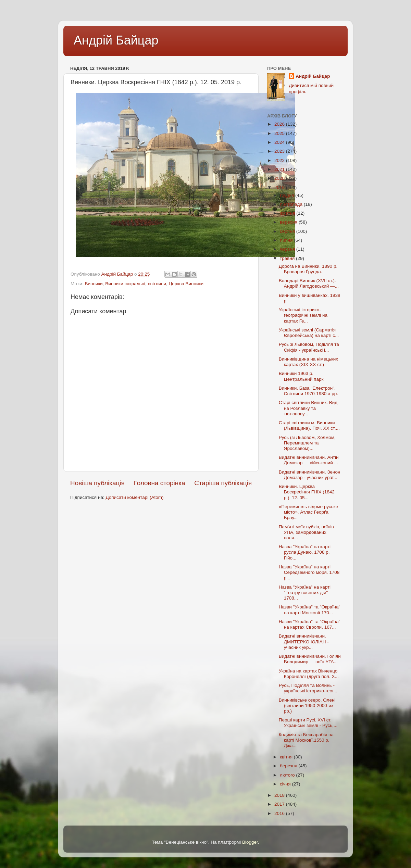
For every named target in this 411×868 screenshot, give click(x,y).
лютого (288, 775)
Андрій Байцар (116, 40)
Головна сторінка (160, 483)
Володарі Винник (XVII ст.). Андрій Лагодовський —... (309, 283)
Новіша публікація (97, 483)
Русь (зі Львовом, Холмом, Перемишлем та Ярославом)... (307, 443)
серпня (288, 231)
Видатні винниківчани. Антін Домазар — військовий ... (309, 460)
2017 (280, 804)
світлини (157, 284)
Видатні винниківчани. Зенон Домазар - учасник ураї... (310, 475)
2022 (280, 160)
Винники (94, 284)
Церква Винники (186, 284)
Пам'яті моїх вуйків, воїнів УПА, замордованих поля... (306, 532)
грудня (288, 195)
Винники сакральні (125, 284)
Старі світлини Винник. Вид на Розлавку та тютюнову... (308, 408)
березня (289, 766)
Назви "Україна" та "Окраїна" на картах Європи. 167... (310, 624)
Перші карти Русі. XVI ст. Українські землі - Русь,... (308, 723)
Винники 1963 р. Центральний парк (301, 376)
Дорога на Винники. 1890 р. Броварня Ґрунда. (308, 269)
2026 (280, 124)
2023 (280, 151)
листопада (292, 204)
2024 (280, 142)
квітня (287, 757)
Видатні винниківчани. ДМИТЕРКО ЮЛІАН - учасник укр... (304, 641)
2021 (280, 169)
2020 (280, 178)
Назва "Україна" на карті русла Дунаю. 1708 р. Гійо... (305, 552)
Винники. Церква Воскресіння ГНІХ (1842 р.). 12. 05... (307, 492)
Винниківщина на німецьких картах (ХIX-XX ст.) (308, 362)
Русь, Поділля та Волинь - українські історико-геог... (308, 688)
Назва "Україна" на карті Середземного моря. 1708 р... (309, 572)
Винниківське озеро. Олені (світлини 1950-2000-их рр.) (307, 706)
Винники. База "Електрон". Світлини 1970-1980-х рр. (308, 391)
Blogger (250, 842)
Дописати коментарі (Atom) (134, 497)
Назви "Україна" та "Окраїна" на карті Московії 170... (310, 610)
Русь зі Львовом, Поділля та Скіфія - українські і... (309, 347)
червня (288, 249)
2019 (280, 187)
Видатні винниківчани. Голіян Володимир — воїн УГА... (310, 659)
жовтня (288, 213)
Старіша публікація (223, 483)
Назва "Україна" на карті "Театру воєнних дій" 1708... (305, 593)
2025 (280, 133)
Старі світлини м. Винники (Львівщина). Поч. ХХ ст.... (309, 425)
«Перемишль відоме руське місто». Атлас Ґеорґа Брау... (308, 512)
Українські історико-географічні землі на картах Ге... (303, 315)
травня (288, 258)
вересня (289, 222)
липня (287, 240)
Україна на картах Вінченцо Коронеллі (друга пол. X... (309, 674)
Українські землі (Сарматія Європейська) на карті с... (309, 333)
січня (286, 784)
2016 (280, 813)
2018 (280, 795)
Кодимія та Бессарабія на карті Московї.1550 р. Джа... (306, 740)
